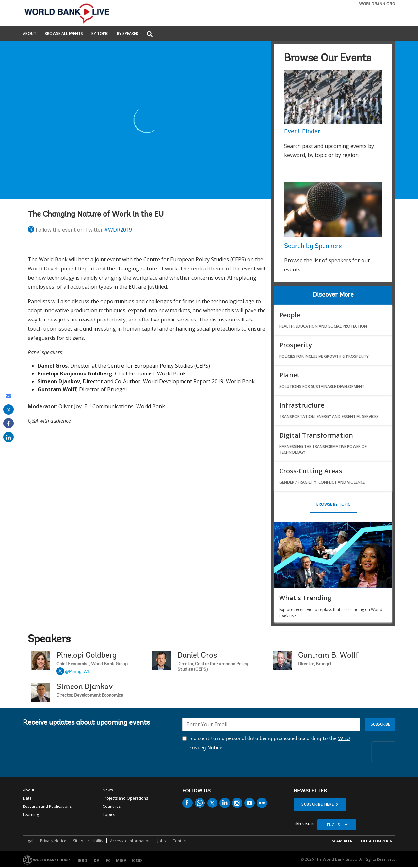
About (30, 34)
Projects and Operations (125, 798)
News (108, 790)
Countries (112, 806)
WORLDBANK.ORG (377, 4)
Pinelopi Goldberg (87, 656)
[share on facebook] (8, 423)
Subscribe (380, 724)
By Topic (100, 34)
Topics (109, 815)
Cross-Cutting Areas (311, 471)
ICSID (137, 861)
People (290, 315)
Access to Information (130, 841)
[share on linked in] (8, 437)
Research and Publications (47, 806)
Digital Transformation (316, 435)
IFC (108, 861)
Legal (28, 841)
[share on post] (8, 409)
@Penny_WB (78, 672)
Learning (31, 815)
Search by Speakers (313, 246)
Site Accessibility (88, 841)
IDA (96, 861)
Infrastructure (302, 405)
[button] (150, 35)
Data (27, 798)
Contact (180, 841)
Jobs (161, 841)
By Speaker (128, 34)
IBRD (82, 861)
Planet (289, 375)
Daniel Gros (197, 656)
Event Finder (302, 132)
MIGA (121, 861)
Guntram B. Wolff (328, 656)
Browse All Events (64, 34)
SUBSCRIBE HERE (318, 804)
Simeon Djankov (85, 687)
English (335, 825)
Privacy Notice (53, 841)
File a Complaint (378, 841)
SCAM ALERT (344, 841)
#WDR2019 (118, 230)
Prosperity (296, 345)
